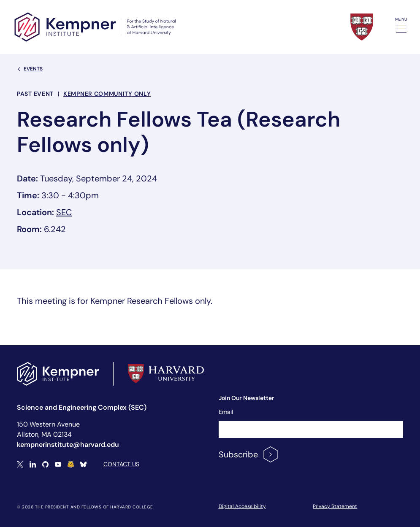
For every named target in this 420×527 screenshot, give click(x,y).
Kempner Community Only (107, 94)
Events (30, 69)
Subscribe (249, 454)
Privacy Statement (335, 506)
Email (226, 412)
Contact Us (121, 464)
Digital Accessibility (242, 506)
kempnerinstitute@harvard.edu (68, 445)
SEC (64, 212)
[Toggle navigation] (401, 29)
